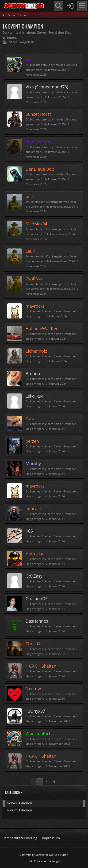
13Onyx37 (35, 711)
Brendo (33, 373)
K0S (29, 531)
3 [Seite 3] (46, 782)
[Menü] (82, 6)
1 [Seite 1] (33, 782)
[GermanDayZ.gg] (24, 6)
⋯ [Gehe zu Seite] (40, 782)
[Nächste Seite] (54, 782)
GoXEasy (34, 576)
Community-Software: (44, 855)
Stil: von (44, 861)
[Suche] (58, 6)
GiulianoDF (36, 599)
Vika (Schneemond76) (47, 87)
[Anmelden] (70, 6)
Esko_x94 (34, 396)
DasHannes (37, 621)
